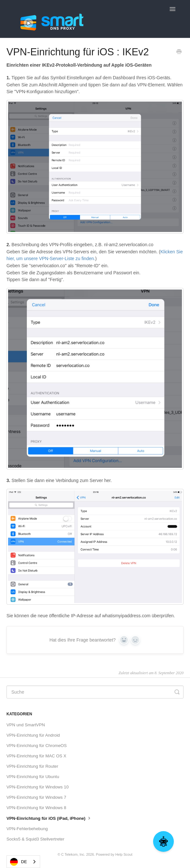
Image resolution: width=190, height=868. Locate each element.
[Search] (95, 692)
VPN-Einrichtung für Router (32, 766)
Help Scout (124, 854)
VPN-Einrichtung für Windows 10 (38, 787)
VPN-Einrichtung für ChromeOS (37, 746)
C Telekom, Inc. (73, 854)
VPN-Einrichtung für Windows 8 (36, 808)
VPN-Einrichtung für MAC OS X (36, 756)
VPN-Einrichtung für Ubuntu (33, 777)
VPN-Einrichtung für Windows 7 (36, 797)
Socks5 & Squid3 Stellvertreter (35, 839)
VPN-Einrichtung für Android (33, 735)
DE (18, 862)
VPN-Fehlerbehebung (27, 829)
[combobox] (23, 862)
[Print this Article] (179, 52)
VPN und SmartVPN (26, 725)
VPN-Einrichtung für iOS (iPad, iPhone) (49, 818)
